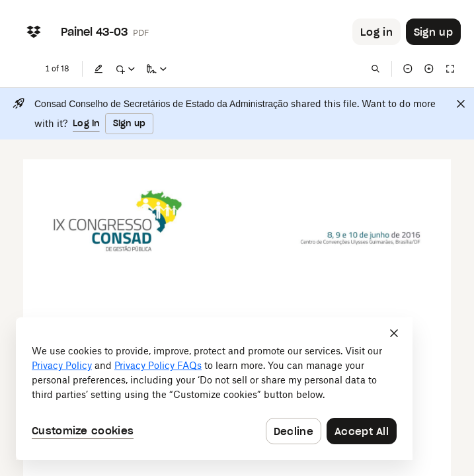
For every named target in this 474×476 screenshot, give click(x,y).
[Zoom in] (429, 69)
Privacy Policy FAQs (158, 365)
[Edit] (99, 69)
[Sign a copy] (157, 69)
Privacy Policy (62, 365)
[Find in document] (375, 69)
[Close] (461, 104)
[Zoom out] (408, 69)
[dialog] (214, 389)
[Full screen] (450, 69)
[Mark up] (125, 69)
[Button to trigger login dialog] (376, 32)
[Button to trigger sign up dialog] (433, 32)
